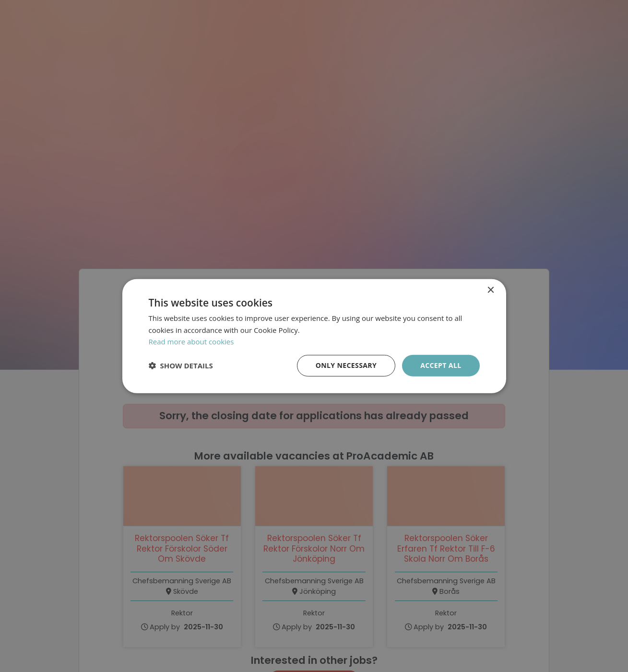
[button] (181, 365)
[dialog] (314, 336)
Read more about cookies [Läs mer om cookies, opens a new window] (191, 342)
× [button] (491, 290)
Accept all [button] (441, 365)
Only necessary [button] (346, 365)
